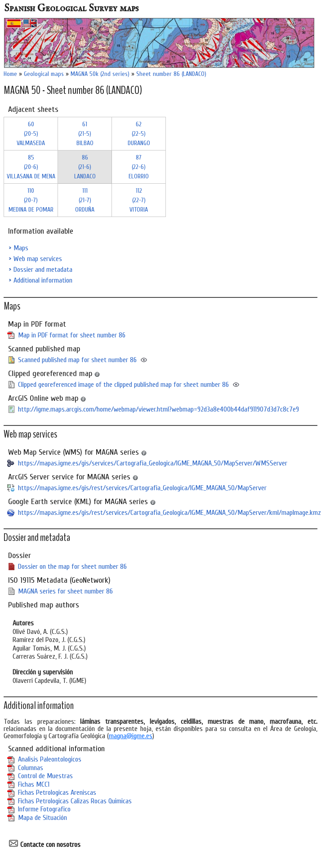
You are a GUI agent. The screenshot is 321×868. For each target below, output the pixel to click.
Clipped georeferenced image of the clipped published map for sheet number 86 (123, 385)
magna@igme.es (131, 736)
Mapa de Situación (42, 818)
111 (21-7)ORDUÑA (85, 200)
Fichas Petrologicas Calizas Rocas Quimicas (75, 801)
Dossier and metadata (43, 270)
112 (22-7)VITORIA (139, 200)
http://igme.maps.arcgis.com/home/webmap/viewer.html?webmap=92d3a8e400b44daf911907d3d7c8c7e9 (158, 409)
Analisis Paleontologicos (50, 759)
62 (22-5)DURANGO (139, 134)
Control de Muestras (45, 776)
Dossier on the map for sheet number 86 (72, 567)
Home (10, 74)
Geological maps (44, 74)
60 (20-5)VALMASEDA (31, 134)
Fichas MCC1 (34, 784)
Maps (21, 248)
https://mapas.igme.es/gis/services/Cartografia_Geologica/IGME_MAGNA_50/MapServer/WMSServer (153, 463)
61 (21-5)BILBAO (85, 134)
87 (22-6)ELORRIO (139, 167)
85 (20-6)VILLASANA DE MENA (31, 167)
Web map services (38, 259)
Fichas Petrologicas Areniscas (57, 793)
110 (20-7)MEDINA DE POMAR (31, 200)
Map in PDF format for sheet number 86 (72, 335)
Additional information (43, 280)
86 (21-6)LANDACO (85, 167)
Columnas (31, 768)
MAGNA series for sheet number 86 (65, 591)
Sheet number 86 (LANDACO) (171, 74)
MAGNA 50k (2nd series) (100, 74)
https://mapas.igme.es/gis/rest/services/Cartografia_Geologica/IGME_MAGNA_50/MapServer (142, 488)
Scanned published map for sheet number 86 (77, 360)
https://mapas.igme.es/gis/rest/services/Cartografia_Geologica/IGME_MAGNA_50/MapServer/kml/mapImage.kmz (169, 513)
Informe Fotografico (44, 809)
